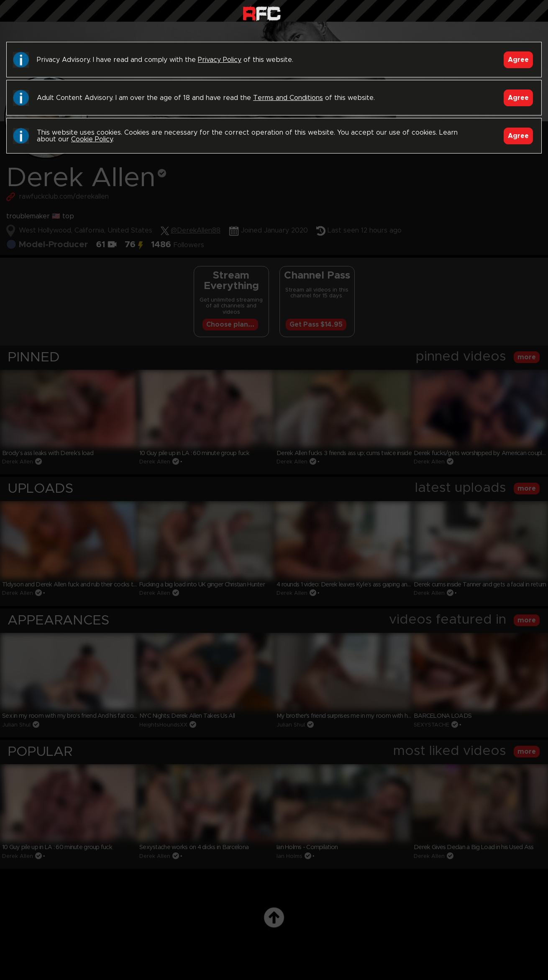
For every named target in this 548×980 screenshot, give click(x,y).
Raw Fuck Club (262, 13)
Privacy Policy (220, 60)
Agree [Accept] (518, 60)
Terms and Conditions (288, 98)
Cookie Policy (92, 139)
